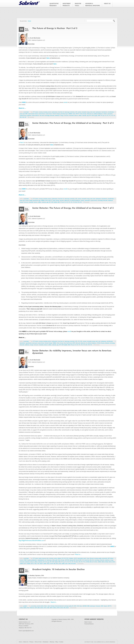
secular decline (40, 606)
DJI (46, 562)
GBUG (103, 562)
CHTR (58, 608)
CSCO (62, 608)
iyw (103, 116)
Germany (62, 200)
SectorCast (87, 560)
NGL (81, 341)
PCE (67, 558)
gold (56, 560)
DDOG (42, 608)
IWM (99, 116)
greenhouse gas (64, 114)
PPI (65, 558)
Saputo (105, 606)
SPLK (45, 608)
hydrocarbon (55, 112)
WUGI (48, 564)
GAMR (21, 564)
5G (73, 606)
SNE (48, 608)
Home (29, 21)
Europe (85, 114)
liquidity (29, 560)
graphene (29, 116)
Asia (65, 343)
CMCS (54, 608)
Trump (88, 558)
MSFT (51, 608)
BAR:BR (85, 606)
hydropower (98, 112)
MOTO (32, 564)
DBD (39, 608)
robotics (105, 114)
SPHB (88, 562)
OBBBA (70, 114)
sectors (50, 112)
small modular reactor (33, 114)
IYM (23, 117)
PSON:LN (32, 608)
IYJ (105, 116)
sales (49, 606)
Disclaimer (46, 642)
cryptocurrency (23, 116)
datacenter (89, 114)
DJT (44, 562)
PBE (55, 564)
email (65, 102)
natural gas (67, 112)
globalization (34, 560)
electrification (111, 112)
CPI (63, 558)
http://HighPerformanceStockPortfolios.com (32, 541)
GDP (109, 558)
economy (41, 112)
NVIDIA (99, 343)
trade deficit (80, 558)
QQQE (96, 116)
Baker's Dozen (88, 622)
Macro (46, 606)
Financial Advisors (89, 624)
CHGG (21, 608)
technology (47, 116)
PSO (28, 608)
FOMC (25, 560)
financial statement (59, 606)
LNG (76, 112)
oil (63, 112)
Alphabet (107, 343)
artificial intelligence (98, 114)
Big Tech (92, 560)
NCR (36, 608)
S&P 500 (67, 560)
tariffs (85, 558)
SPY (90, 116)
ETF (34, 112)
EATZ (74, 564)
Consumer (66, 116)
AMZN (25, 608)
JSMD (45, 564)
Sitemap (52, 642)
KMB (88, 606)
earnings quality (98, 558)
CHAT (69, 564)
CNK (78, 606)
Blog (57, 642)
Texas (74, 114)
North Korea (69, 343)
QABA (63, 564)
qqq (88, 116)
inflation (59, 558)
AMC (75, 606)
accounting (34, 606)
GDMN (99, 562)
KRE (91, 562)
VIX (83, 560)
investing (45, 112)
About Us (26, 642)
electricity (72, 112)
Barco (81, 606)
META (74, 343)
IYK (112, 116)
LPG (79, 341)
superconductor (35, 116)
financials (52, 116)
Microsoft (78, 343)
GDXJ (114, 562)
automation (110, 114)
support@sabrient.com (28, 631)
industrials (71, 116)
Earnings (53, 606)
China (81, 114)
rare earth (42, 116)
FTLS (84, 562)
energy (62, 116)
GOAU (96, 562)
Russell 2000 (79, 560)
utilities (80, 116)
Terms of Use (38, 642)
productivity (104, 558)
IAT (93, 562)
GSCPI (75, 558)
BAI (57, 564)
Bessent (92, 558)
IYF (101, 116)
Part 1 (22, 142)
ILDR (66, 564)
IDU (21, 117)
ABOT (41, 564)
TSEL (35, 564)
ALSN (67, 608)
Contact (61, 642)
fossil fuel (60, 112)
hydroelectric (104, 112)
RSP (93, 116)
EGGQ (107, 562)
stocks (37, 112)
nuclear (79, 112)
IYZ (108, 116)
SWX (102, 606)
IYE (25, 117)
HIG (64, 608)
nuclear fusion (49, 114)
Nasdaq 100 (72, 560)
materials (84, 116)
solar (94, 112)
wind (91, 112)
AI (93, 114)
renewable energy (86, 112)
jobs (48, 558)
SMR (26, 114)
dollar (53, 560)
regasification (29, 343)
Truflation (71, 558)
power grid (22, 114)
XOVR (51, 564)
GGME (28, 564)
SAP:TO (110, 606)
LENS (60, 564)
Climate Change (56, 114)
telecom (76, 116)
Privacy (31, 642)
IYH (114, 116)
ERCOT (78, 114)
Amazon (103, 343)
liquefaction (22, 343)
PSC (38, 564)
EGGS (110, 562)
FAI (72, 564)
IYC (110, 116)
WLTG (25, 564)
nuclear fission (42, 114)
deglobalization (41, 560)
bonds (40, 558)
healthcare (57, 116)
